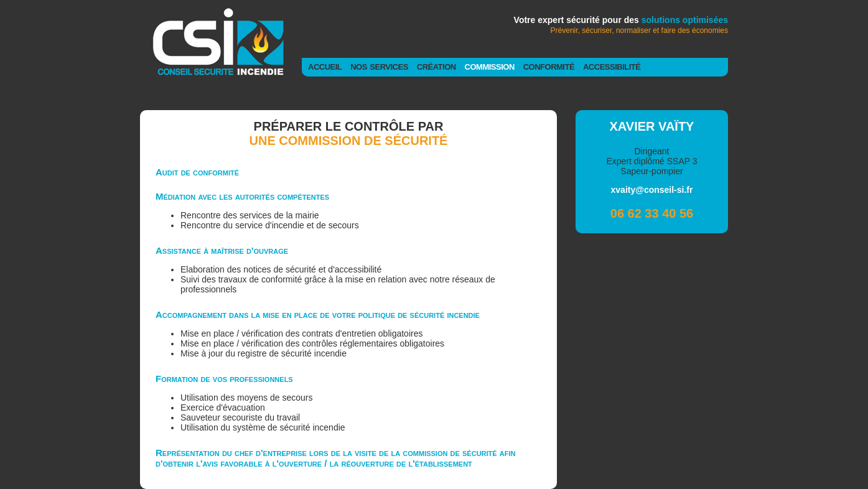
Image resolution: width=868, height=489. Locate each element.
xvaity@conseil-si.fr (652, 190)
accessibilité (612, 66)
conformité (549, 66)
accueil (325, 66)
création (436, 66)
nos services (379, 66)
